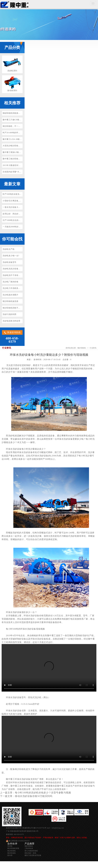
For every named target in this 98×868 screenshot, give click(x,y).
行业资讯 (93, 348)
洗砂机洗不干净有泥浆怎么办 (15, 275)
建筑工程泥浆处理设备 (33, 855)
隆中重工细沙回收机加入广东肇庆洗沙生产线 (22, 159)
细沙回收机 (14, 4)
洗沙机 (10, 846)
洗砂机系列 (12, 71)
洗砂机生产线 (9, 249)
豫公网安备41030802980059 (19, 841)
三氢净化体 (29, 848)
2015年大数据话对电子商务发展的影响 (19, 165)
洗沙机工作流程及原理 (12, 288)
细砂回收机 (29, 846)
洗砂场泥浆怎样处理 (11, 321)
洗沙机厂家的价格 (10, 282)
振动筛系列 (12, 91)
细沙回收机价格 (13, 848)
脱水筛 (10, 855)
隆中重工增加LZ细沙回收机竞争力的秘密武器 (22, 152)
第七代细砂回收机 (31, 851)
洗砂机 (12, 436)
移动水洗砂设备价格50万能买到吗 (34, 796)
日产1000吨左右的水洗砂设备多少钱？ (19, 220)
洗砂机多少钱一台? (11, 256)
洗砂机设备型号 (10, 262)
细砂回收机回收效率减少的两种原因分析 (20, 113)
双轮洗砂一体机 (30, 853)
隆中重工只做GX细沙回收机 (15, 120)
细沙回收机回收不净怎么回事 (15, 308)
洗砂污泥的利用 (10, 314)
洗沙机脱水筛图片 (10, 295)
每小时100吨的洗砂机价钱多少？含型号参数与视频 (43, 793)
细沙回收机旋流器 (10, 301)
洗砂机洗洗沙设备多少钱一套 (15, 269)
